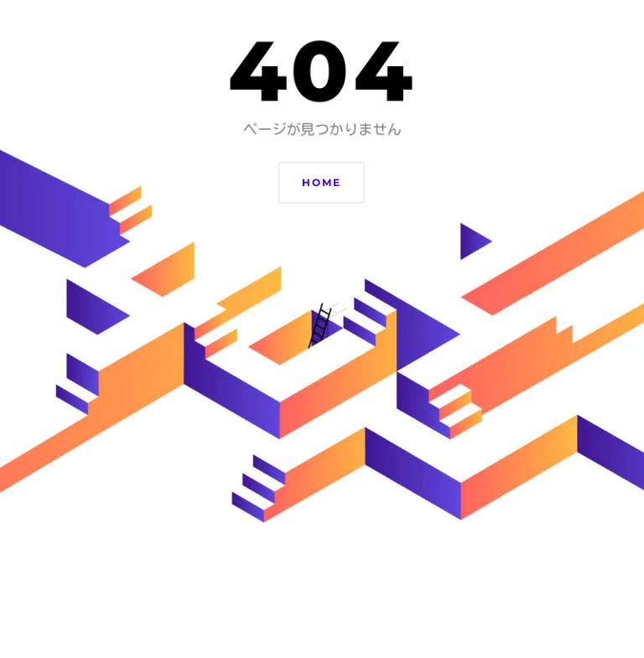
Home (322, 182)
